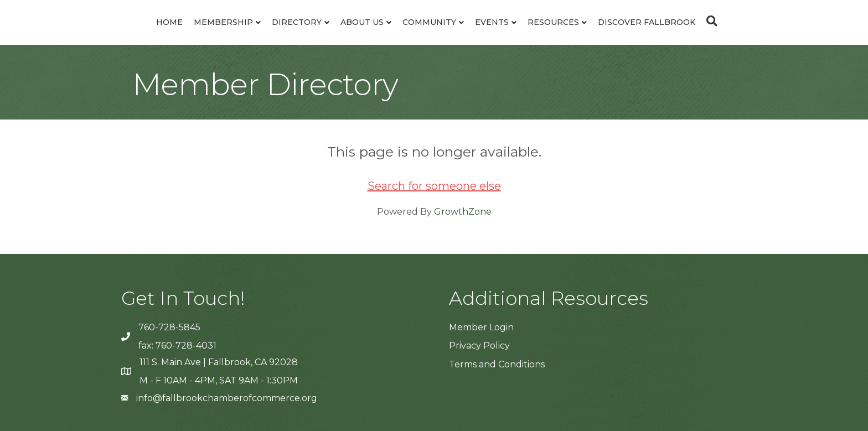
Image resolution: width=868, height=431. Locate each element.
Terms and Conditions (497, 364)
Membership (223, 22)
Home (169, 22)
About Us (362, 22)
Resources (553, 22)
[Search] (709, 21)
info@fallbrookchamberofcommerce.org (227, 398)
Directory (297, 22)
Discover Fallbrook (647, 22)
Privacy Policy (479, 346)
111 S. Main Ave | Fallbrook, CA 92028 (219, 362)
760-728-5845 (169, 327)
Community (429, 22)
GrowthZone (463, 212)
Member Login (481, 327)
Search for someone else (434, 186)
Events (492, 22)
